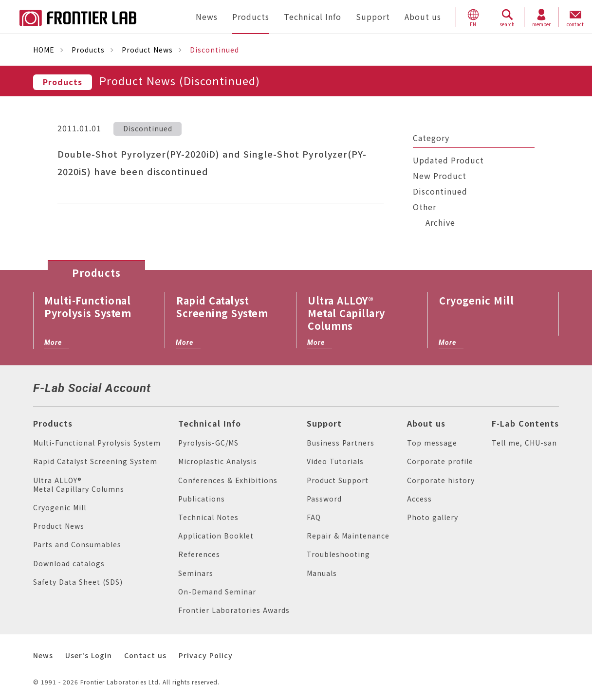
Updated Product (448, 161)
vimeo (225, 387)
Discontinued (440, 192)
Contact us (145, 655)
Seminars (196, 573)
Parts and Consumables (77, 545)
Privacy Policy (206, 655)
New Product (440, 176)
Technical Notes (208, 517)
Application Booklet (216, 536)
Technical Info (210, 424)
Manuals (322, 573)
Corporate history (441, 480)
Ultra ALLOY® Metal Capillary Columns (79, 485)
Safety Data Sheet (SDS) (78, 582)
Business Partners (341, 443)
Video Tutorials (335, 461)
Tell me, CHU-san (524, 443)
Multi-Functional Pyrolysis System (97, 443)
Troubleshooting (338, 554)
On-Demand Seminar (217, 592)
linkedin (202, 386)
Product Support (338, 480)
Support (324, 424)
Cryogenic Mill (60, 508)
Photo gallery (433, 517)
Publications (202, 499)
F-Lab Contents (525, 424)
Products (88, 50)
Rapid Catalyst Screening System (95, 461)
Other (425, 207)
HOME (44, 50)
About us (426, 424)
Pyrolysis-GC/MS (208, 443)
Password (324, 499)
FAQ (314, 517)
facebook (178, 386)
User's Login (89, 655)
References (199, 554)
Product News (147, 50)
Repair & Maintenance (348, 536)
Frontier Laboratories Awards (234, 610)
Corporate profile (440, 461)
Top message (432, 443)
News (43, 655)
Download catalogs (69, 564)
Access (419, 499)
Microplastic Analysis (218, 461)
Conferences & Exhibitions (228, 480)
